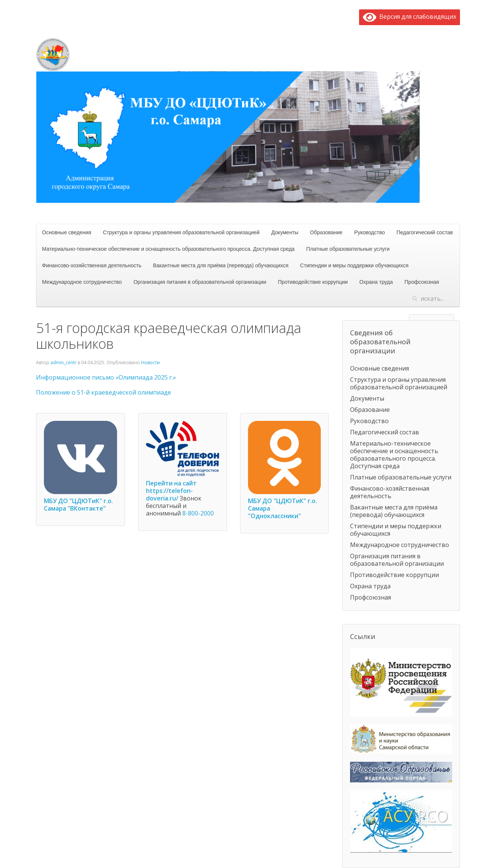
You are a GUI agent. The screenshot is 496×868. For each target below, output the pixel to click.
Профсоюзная (422, 282)
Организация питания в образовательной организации (200, 282)
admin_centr (63, 362)
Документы (285, 232)
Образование (326, 232)
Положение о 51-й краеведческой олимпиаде (104, 392)
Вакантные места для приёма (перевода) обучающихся (221, 265)
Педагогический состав (425, 232)
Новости (150, 362)
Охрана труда (376, 282)
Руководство (370, 232)
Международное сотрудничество (82, 282)
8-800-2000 (198, 513)
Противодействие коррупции (313, 282)
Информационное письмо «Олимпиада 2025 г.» (106, 377)
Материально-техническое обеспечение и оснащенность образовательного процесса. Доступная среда (168, 249)
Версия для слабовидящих (410, 17)
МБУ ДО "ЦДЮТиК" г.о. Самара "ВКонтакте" (78, 505)
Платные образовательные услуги (348, 249)
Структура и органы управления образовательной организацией (181, 232)
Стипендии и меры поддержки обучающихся (354, 265)
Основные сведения (67, 232)
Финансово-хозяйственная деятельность (92, 265)
